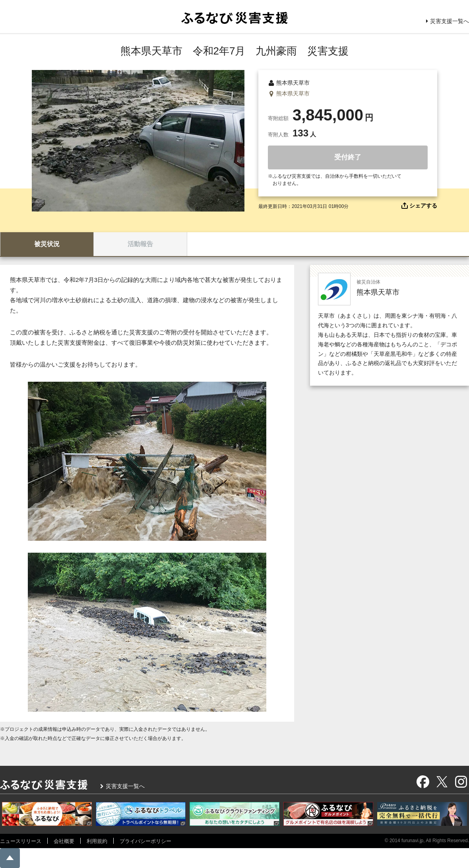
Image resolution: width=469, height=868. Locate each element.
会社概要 (64, 841)
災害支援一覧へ (450, 21)
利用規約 (97, 841)
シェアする (423, 206)
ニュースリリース (21, 841)
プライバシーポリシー (145, 841)
